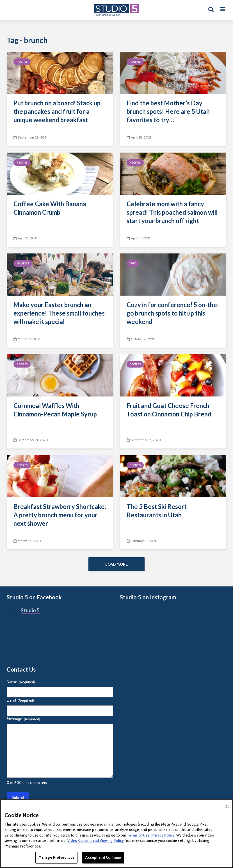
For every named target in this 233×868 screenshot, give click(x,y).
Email (20, 700)
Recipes (22, 62)
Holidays (23, 263)
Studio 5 (30, 610)
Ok (227, 806)
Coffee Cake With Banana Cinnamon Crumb (50, 208)
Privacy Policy (163, 835)
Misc (133, 263)
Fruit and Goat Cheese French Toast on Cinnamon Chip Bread (169, 410)
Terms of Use (138, 835)
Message (23, 719)
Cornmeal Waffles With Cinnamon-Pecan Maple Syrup (55, 410)
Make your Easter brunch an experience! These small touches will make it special (59, 313)
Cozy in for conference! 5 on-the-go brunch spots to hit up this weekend (173, 313)
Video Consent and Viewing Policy (96, 840)
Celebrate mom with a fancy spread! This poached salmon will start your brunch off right (172, 212)
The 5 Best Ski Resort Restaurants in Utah (157, 511)
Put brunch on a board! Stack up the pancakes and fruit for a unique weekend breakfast (57, 111)
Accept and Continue (103, 857)
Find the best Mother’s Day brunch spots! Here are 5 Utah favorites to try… (168, 111)
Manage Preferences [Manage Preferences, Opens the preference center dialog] (56, 857)
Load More (116, 564)
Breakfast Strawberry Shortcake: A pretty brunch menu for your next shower (60, 515)
